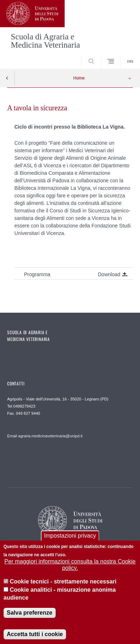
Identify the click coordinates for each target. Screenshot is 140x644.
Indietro (7, 78)
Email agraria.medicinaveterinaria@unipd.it (45, 436)
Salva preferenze (30, 614)
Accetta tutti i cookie (35, 636)
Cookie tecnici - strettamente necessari (63, 583)
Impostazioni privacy (70, 537)
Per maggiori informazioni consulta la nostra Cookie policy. (70, 566)
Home (79, 78)
